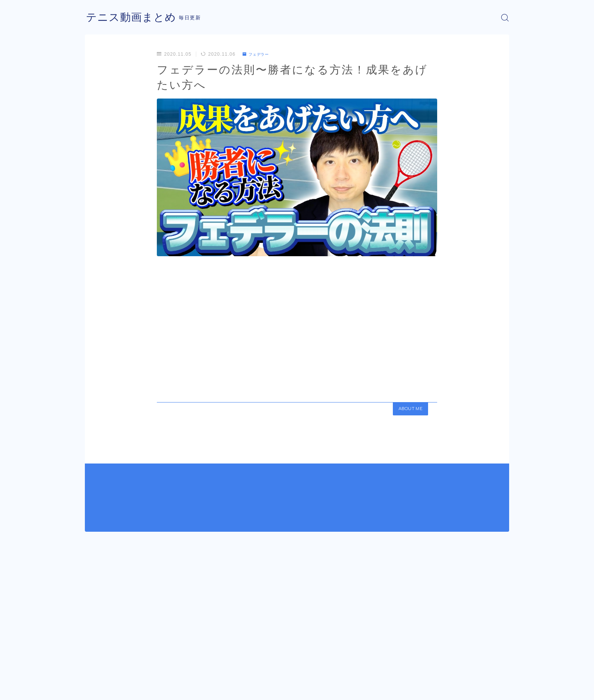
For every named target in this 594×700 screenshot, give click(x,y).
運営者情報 (97, 689)
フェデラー (258, 54)
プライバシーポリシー (149, 689)
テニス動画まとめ (134, 18)
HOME (93, 666)
